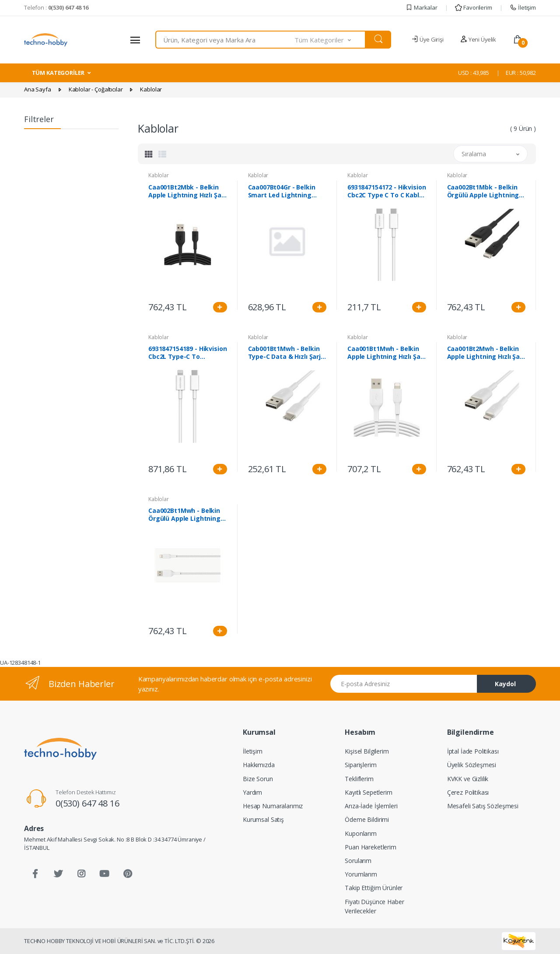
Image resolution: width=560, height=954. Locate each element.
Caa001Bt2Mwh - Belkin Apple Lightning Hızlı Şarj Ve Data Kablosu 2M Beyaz (486, 353)
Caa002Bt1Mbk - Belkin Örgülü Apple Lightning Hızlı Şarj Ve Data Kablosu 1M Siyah (486, 191)
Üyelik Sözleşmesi (472, 765)
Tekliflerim (359, 779)
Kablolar (159, 175)
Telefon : (56, 7)
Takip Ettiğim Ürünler (374, 888)
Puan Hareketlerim (371, 847)
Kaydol (505, 684)
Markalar (422, 7)
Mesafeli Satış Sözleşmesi (483, 806)
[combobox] (225, 40)
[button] (330, 40)
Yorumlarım (361, 874)
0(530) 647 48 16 (87, 803)
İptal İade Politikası (473, 751)
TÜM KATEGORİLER (58, 73)
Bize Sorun (258, 779)
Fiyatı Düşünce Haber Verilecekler (374, 906)
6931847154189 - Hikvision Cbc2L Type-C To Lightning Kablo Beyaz (187, 353)
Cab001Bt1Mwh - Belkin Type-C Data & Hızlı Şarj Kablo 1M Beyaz (285, 353)
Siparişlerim (360, 765)
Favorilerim (473, 7)
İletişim (523, 7)
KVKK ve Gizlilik (468, 779)
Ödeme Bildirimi (367, 819)
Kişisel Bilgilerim (367, 751)
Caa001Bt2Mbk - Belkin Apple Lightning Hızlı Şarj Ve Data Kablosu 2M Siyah (187, 191)
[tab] (149, 154)
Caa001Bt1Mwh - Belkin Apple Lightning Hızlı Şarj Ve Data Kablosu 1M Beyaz (386, 353)
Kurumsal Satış (263, 819)
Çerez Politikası (468, 792)
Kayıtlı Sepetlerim (368, 792)
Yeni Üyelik (478, 39)
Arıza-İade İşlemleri (371, 806)
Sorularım (358, 861)
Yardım (252, 792)
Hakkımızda (259, 765)
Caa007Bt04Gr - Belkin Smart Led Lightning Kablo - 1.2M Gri (282, 191)
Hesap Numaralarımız (273, 806)
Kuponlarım (361, 833)
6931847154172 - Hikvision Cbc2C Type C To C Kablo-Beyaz (387, 191)
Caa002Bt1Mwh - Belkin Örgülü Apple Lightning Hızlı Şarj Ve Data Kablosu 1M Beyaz (187, 515)
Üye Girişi (427, 39)
